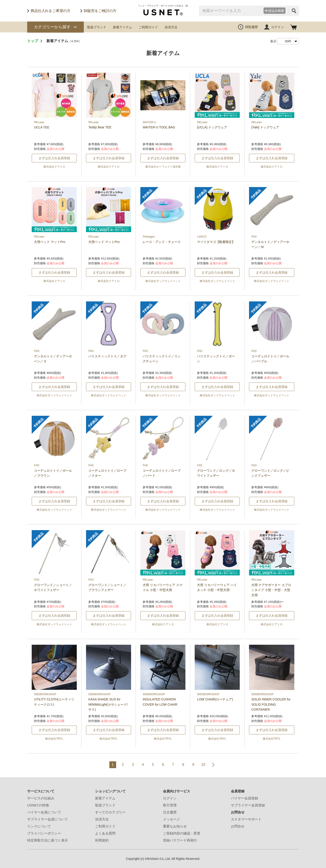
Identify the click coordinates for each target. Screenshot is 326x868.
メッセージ (171, 819)
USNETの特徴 (38, 805)
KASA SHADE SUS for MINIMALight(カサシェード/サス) (108, 704)
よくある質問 (105, 833)
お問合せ (238, 826)
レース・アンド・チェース (162, 242)
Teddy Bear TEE (100, 127)
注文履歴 (170, 812)
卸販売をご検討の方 (100, 11)
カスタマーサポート (246, 819)
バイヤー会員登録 (244, 798)
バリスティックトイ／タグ (107, 356)
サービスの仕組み (41, 798)
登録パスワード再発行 (180, 840)
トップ (33, 41)
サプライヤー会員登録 (248, 805)
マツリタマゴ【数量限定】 (216, 242)
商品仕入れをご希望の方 (50, 11)
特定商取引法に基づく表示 (48, 840)
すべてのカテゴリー (110, 812)
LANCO (202, 237)
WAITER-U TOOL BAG (159, 127)
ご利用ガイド (148, 27)
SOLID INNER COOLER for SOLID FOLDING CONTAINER (271, 704)
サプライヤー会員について (48, 819)
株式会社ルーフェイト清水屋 (163, 167)
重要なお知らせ (175, 826)
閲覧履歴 (252, 27)
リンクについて (39, 826)
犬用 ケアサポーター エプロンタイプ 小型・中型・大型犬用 (271, 590)
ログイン (278, 27)
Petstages (149, 237)
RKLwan (39, 122)
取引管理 (170, 805)
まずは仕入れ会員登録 (54, 158)
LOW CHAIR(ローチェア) (215, 699)
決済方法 (171, 27)
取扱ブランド (97, 27)
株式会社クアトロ (54, 167)
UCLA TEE (42, 127)
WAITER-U (149, 122)
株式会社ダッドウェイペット (163, 281)
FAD (254, 237)
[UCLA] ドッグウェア (212, 127)
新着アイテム (122, 27)
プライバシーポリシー (44, 833)
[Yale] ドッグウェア (265, 127)
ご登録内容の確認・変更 (182, 833)
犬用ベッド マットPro (50, 242)
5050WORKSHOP (45, 694)
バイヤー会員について (44, 812)
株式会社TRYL (54, 739)
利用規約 (102, 840)
